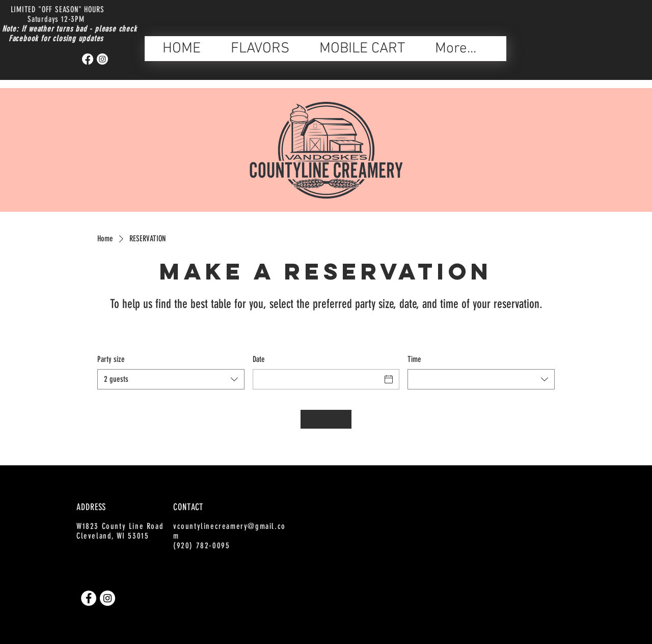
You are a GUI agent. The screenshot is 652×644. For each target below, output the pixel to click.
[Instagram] (102, 59)
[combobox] (171, 379)
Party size (111, 359)
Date (259, 359)
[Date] (317, 379)
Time (414, 359)
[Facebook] (88, 59)
